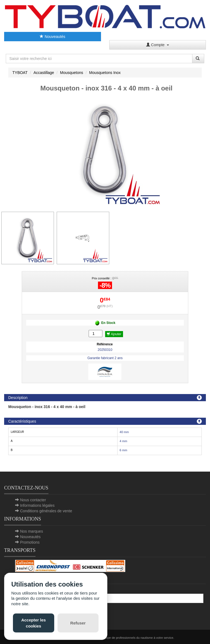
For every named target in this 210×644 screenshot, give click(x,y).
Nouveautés (52, 37)
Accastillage (44, 73)
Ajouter (114, 334)
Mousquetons (72, 73)
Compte (158, 45)
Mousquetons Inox (105, 73)
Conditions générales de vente (46, 511)
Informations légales (37, 505)
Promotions (30, 542)
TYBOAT (20, 73)
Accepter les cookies (33, 623)
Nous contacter (33, 500)
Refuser (78, 623)
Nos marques (32, 531)
